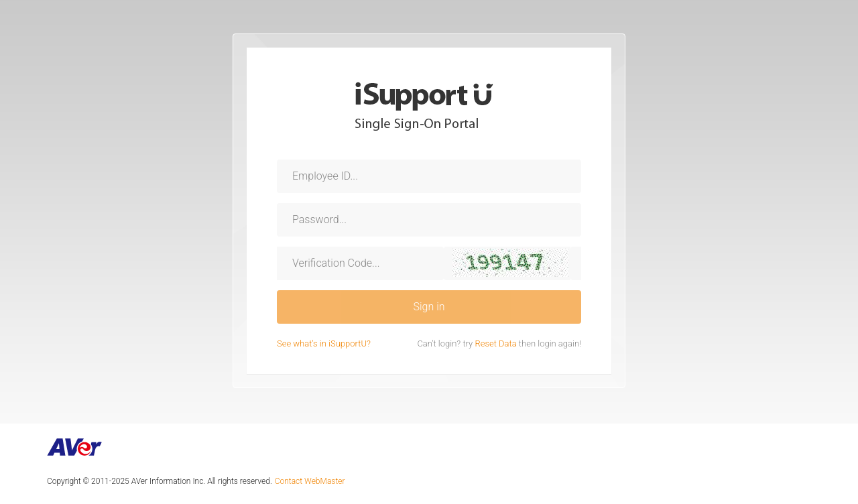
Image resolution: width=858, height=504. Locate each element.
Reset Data (496, 343)
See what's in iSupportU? (324, 343)
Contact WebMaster (310, 481)
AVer (75, 447)
